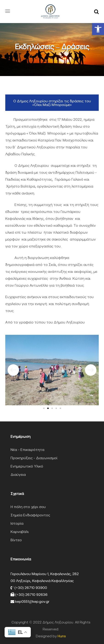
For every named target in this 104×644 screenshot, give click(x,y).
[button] (98, 29)
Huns (62, 636)
